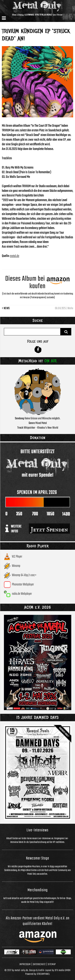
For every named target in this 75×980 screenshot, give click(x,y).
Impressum (25, 964)
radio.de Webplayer (22, 594)
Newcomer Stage (38, 858)
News (6, 308)
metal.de (15, 256)
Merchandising (38, 890)
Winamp (16, 566)
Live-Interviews (37, 830)
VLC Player (17, 557)
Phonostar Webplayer (23, 585)
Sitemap (52, 964)
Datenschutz (39, 964)
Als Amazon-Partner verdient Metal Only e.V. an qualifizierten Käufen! (38, 921)
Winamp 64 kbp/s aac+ (24, 575)
